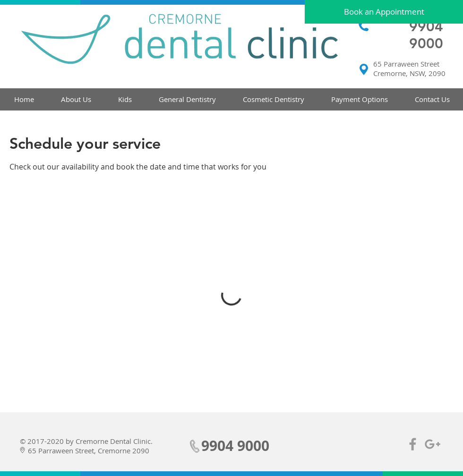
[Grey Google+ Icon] (433, 444)
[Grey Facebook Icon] (413, 444)
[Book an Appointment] (384, 12)
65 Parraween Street (406, 64)
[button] (76, 99)
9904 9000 (426, 35)
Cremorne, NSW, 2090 (409, 73)
